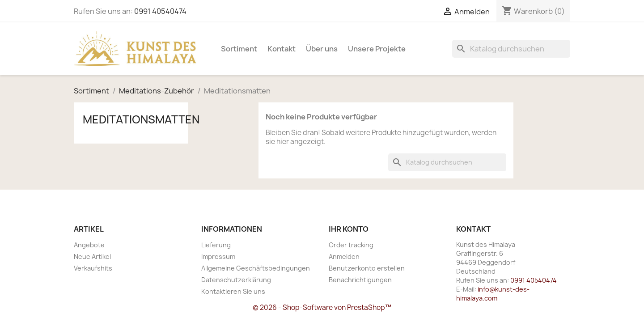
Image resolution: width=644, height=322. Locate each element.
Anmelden (344, 256)
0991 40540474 (160, 11)
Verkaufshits (93, 268)
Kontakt (282, 49)
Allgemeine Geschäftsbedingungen (256, 268)
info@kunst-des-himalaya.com (493, 294)
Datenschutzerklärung (236, 280)
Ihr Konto (349, 229)
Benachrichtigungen (360, 280)
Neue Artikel (92, 256)
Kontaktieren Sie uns (233, 291)
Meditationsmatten (141, 119)
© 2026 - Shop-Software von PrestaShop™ (322, 307)
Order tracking (351, 245)
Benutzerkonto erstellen (367, 268)
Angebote (89, 245)
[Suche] (511, 49)
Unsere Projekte (377, 49)
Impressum (218, 256)
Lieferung (216, 245)
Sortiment (239, 49)
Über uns (322, 49)
